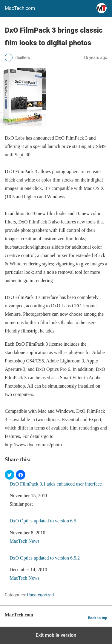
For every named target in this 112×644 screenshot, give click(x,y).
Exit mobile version (56, 635)
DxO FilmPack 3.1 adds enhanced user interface (56, 484)
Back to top (98, 618)
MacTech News (24, 541)
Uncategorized (40, 595)
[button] (10, 475)
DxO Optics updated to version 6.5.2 (45, 558)
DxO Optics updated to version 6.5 (43, 521)
